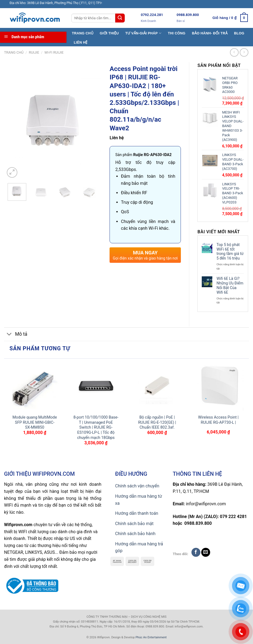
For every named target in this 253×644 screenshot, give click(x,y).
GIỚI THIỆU (109, 33)
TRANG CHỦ (83, 33)
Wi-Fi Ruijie (54, 52)
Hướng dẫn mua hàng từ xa (139, 500)
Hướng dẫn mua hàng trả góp (139, 547)
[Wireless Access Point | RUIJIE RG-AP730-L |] (218, 387)
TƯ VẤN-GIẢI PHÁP (143, 33)
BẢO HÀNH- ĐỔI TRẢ (210, 33)
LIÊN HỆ (81, 42)
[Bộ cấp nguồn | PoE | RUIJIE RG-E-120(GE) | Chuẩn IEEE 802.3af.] (157, 387)
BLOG (239, 33)
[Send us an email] (206, 552)
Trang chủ (14, 52)
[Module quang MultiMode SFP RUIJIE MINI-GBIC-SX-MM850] (35, 387)
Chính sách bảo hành (135, 534)
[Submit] (120, 18)
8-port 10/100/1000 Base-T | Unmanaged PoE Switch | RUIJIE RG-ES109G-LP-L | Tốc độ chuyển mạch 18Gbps (96, 428)
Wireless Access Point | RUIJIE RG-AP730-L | (218, 420)
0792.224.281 (152, 15)
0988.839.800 (188, 15)
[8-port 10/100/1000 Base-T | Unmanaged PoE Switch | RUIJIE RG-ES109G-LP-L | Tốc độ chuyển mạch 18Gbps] (96, 387)
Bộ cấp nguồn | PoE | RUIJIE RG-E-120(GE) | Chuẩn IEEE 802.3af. (157, 422)
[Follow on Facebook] (196, 552)
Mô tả (16, 335)
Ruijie (34, 52)
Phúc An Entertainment (151, 637)
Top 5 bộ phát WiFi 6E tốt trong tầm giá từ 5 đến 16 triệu (230, 251)
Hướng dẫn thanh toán (137, 513)
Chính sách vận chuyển (137, 486)
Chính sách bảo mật (134, 524)
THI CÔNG (177, 33)
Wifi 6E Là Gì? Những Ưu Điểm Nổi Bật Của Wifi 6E (230, 285)
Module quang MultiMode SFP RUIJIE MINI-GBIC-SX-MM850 (35, 422)
